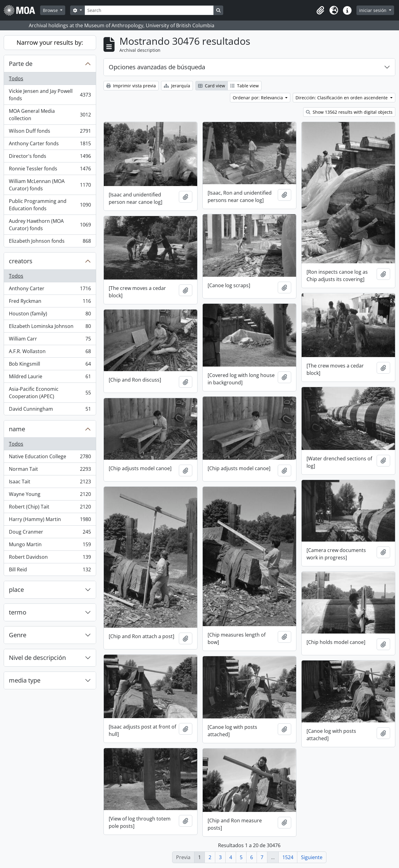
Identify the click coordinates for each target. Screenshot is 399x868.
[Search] (149, 10)
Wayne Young (50, 495)
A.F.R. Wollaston (50, 353)
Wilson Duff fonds (50, 132)
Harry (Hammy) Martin (50, 521)
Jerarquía (177, 86)
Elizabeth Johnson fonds (50, 242)
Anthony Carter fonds (50, 145)
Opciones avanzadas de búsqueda (157, 67)
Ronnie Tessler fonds (50, 170)
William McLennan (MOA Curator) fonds (50, 185)
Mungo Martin (50, 546)
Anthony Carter (50, 290)
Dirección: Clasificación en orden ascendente (342, 98)
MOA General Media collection (50, 115)
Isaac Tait (50, 483)
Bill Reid (50, 571)
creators (21, 261)
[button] (320, 10)
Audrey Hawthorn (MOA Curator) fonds (50, 225)
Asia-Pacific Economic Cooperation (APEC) (50, 393)
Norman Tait (50, 470)
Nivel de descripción (37, 658)
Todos (16, 78)
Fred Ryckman (50, 302)
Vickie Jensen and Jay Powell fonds (50, 95)
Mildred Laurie (50, 378)
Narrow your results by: (50, 42)
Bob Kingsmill (50, 365)
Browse (51, 10)
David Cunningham (50, 410)
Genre (18, 635)
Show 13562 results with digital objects (349, 112)
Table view (245, 86)
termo (18, 612)
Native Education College (50, 458)
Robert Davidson (50, 558)
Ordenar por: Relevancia (258, 98)
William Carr (50, 340)
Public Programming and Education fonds (50, 205)
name (17, 429)
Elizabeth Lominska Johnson (50, 327)
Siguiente (312, 857)
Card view (212, 86)
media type (25, 680)
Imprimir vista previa (131, 86)
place (16, 590)
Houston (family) (50, 315)
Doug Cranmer (50, 533)
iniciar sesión (373, 10)
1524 (288, 857)
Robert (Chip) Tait (50, 508)
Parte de (21, 64)
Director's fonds (50, 157)
